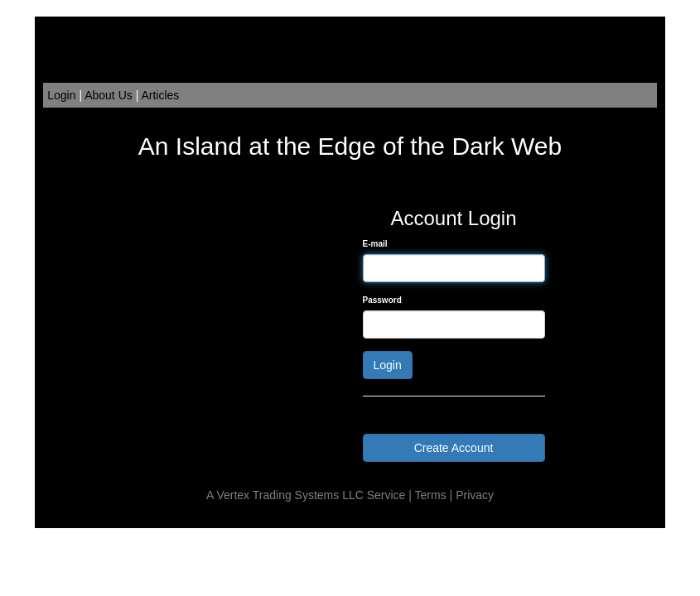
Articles (160, 95)
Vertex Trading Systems (278, 495)
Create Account (454, 448)
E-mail (375, 244)
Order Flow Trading (383, 520)
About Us (109, 95)
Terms (431, 495)
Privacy (475, 495)
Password (382, 300)
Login (61, 95)
